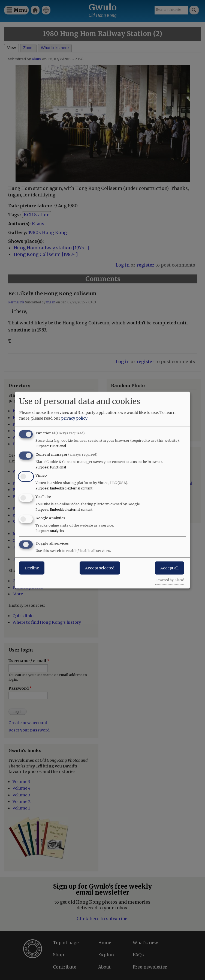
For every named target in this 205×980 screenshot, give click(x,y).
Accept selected (100, 568)
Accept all (169, 568)
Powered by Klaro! (170, 580)
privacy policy (74, 418)
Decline (32, 568)
